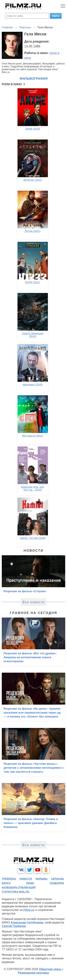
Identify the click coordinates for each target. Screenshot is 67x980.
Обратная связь (50, 969)
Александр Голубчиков (27, 922)
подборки (57, 883)
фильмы (42, 879)
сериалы (57, 879)
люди (30, 883)
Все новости (33, 602)
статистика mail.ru (16, 892)
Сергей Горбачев (14, 926)
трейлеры (9, 879)
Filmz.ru (29, 910)
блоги (6, 883)
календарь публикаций (19, 887)
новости (26, 879)
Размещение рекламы (33, 973)
